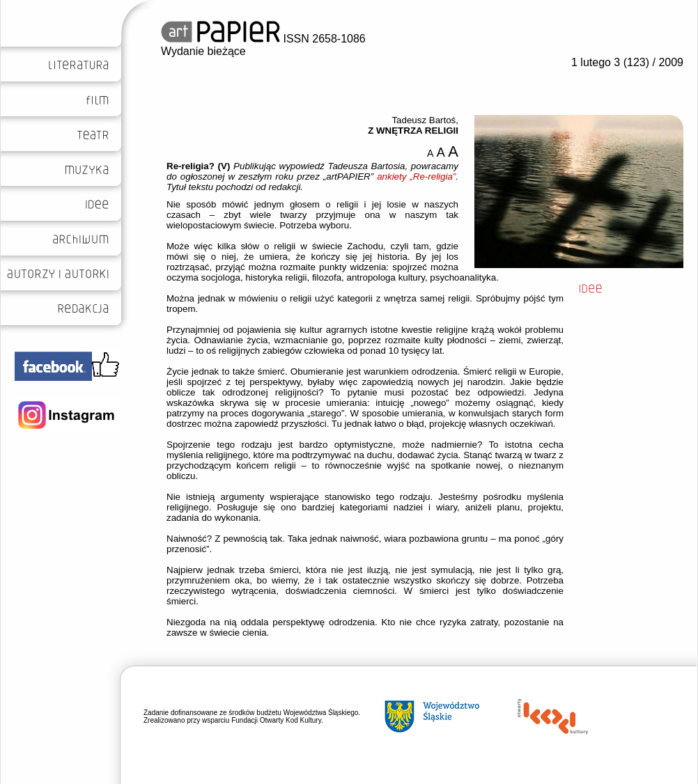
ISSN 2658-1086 (263, 39)
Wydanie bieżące (203, 51)
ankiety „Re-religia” (416, 177)
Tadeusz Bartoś (424, 120)
